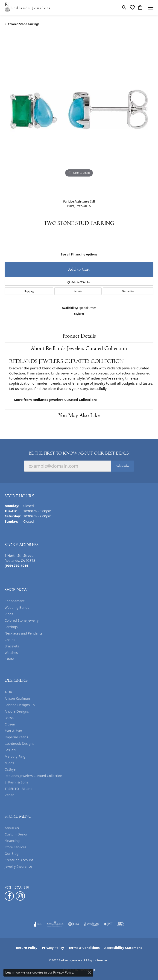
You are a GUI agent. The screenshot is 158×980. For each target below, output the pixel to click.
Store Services (15, 847)
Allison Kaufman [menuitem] (17, 698)
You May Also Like (79, 415)
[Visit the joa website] (38, 924)
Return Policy (27, 948)
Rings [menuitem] (9, 614)
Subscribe (123, 466)
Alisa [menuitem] (8, 692)
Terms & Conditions (84, 948)
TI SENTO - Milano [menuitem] (19, 789)
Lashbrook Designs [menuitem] (19, 744)
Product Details (79, 336)
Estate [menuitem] (9, 659)
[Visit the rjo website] (121, 924)
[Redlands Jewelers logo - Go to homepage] (28, 8)
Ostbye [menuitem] (10, 769)
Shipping (29, 291)
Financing (12, 841)
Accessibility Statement (123, 948)
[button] (124, 8)
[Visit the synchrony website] (91, 924)
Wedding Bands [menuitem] (17, 607)
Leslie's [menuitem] (10, 750)
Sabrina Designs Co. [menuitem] (20, 705)
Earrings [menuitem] (11, 627)
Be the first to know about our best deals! (79, 453)
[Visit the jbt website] (108, 924)
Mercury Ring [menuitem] (15, 756)
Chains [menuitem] (10, 640)
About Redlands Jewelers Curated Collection (79, 348)
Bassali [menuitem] (10, 718)
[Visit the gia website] (74, 924)
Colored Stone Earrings (23, 24)
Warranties (128, 291)
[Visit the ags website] (55, 924)
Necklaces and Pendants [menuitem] (23, 633)
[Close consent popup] (90, 973)
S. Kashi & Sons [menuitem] (16, 782)
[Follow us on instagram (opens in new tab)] (20, 896)
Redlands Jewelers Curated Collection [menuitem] (33, 776)
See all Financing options (79, 254)
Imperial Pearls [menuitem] (16, 737)
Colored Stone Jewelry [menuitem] (22, 620)
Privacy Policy (53, 948)
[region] (79, 115)
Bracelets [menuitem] (12, 646)
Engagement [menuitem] (15, 601)
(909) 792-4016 (79, 206)
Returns (78, 291)
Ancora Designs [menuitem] (17, 711)
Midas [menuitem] (9, 763)
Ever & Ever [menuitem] (13, 731)
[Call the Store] (16, 566)
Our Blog (12, 854)
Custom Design (16, 834)
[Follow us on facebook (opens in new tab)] (9, 896)
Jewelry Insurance (18, 866)
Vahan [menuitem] (9, 795)
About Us (12, 828)
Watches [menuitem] (11, 653)
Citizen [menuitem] (10, 724)
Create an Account (19, 860)
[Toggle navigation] (151, 8)
